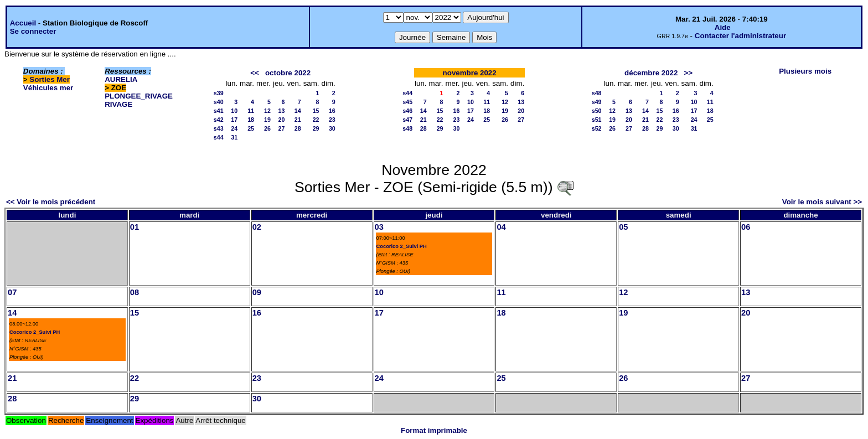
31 (234, 137)
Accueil (23, 23)
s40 (219, 102)
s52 (597, 128)
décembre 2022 (651, 73)
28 (298, 128)
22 (316, 120)
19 (267, 120)
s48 (407, 128)
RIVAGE (118, 104)
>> (689, 73)
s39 (219, 93)
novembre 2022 (470, 73)
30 (332, 128)
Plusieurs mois (805, 71)
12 (267, 111)
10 (234, 111)
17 (234, 120)
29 (316, 128)
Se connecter (33, 31)
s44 (219, 137)
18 (251, 120)
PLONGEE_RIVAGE (139, 96)
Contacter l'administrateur (740, 36)
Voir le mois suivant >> (822, 202)
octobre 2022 (288, 73)
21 (298, 120)
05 (623, 227)
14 (298, 111)
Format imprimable (434, 430)
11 (251, 111)
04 (501, 227)
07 (12, 292)
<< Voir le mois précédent (51, 202)
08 (135, 292)
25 (251, 128)
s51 (597, 120)
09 (257, 292)
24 (234, 128)
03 (379, 227)
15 (316, 111)
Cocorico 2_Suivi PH (402, 246)
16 (332, 111)
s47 (407, 120)
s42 (219, 120)
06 (746, 227)
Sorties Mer (50, 79)
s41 (219, 111)
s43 (219, 128)
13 (282, 111)
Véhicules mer (48, 88)
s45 (407, 102)
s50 (597, 111)
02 (257, 227)
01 (135, 227)
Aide (723, 27)
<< (255, 73)
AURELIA (121, 79)
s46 (407, 111)
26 (267, 128)
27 (282, 128)
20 (282, 120)
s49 (597, 102)
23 (332, 120)
